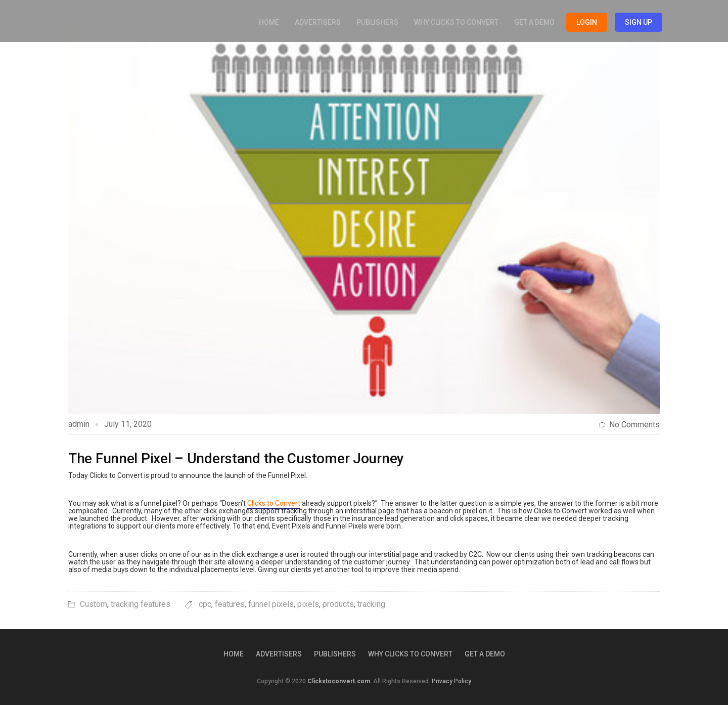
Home (269, 22)
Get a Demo (534, 22)
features (230, 604)
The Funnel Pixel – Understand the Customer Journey (236, 458)
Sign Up (639, 22)
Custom (94, 604)
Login (587, 22)
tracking (371, 604)
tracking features (141, 604)
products (338, 604)
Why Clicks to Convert (456, 22)
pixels (308, 604)
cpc (205, 604)
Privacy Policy (451, 681)
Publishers (377, 22)
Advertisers (318, 22)
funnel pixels (271, 604)
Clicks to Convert (274, 503)
